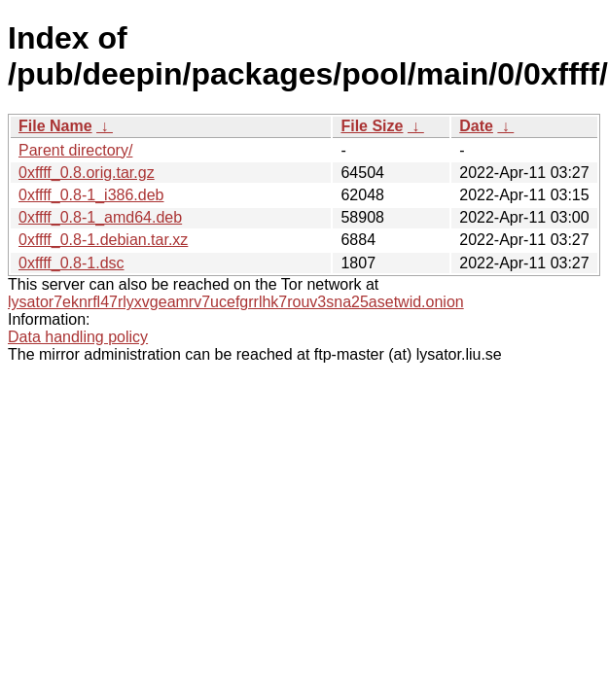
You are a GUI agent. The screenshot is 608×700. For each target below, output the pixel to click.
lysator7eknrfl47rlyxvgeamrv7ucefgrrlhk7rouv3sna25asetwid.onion (236, 302)
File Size (372, 126)
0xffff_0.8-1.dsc (72, 263)
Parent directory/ (75, 150)
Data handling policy (78, 337)
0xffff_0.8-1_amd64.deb (100, 217)
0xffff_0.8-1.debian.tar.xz (103, 240)
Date (476, 126)
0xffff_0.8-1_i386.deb (91, 195)
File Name (55, 126)
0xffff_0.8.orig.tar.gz (87, 173)
